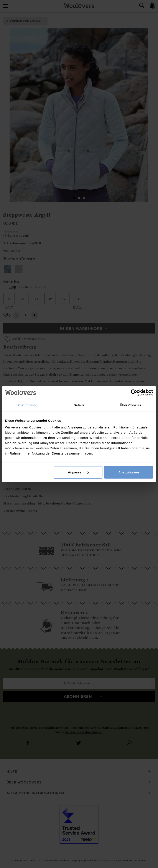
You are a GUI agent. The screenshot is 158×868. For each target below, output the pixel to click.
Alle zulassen (129, 472)
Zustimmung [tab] (27, 405)
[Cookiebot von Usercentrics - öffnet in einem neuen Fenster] (134, 392)
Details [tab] (79, 405)
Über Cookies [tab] (130, 405)
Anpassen (78, 472)
